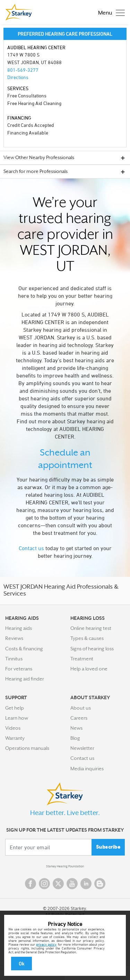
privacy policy (46, 944)
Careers (79, 718)
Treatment (82, 659)
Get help (15, 708)
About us (81, 708)
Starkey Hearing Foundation (65, 866)
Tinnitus (14, 659)
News (76, 728)
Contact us (31, 548)
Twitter (58, 884)
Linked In (86, 884)
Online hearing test (91, 628)
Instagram (44, 884)
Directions (18, 77)
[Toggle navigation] (110, 12)
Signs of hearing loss (92, 649)
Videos (13, 728)
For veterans (19, 669)
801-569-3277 (23, 70)
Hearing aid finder (25, 679)
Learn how (17, 718)
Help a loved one (89, 669)
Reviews (14, 638)
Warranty (15, 738)
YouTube (72, 884)
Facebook (31, 884)
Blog (75, 738)
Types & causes (87, 638)
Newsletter (82, 748)
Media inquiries (87, 769)
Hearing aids (19, 628)
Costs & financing (24, 649)
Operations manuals (27, 748)
